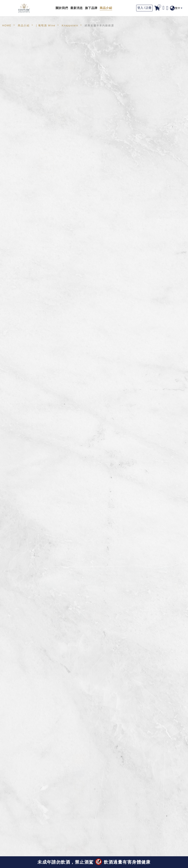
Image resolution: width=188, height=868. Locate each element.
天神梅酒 (21, 130)
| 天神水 (13, 199)
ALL (10, 50)
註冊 (149, 8)
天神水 (19, 206)
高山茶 (19, 71)
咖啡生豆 (21, 109)
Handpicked (23, 147)
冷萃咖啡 (21, 92)
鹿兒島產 (21, 189)
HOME (7, 25)
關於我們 (62, 8)
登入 (140, 8)
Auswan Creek (25, 156)
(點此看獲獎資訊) (52, 851)
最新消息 (77, 8)
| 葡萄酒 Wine (46, 25)
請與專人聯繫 (160, 214)
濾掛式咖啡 (22, 101)
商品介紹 (106, 8)
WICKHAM (22, 172)
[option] (85, 92)
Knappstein (70, 25)
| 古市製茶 (15, 182)
